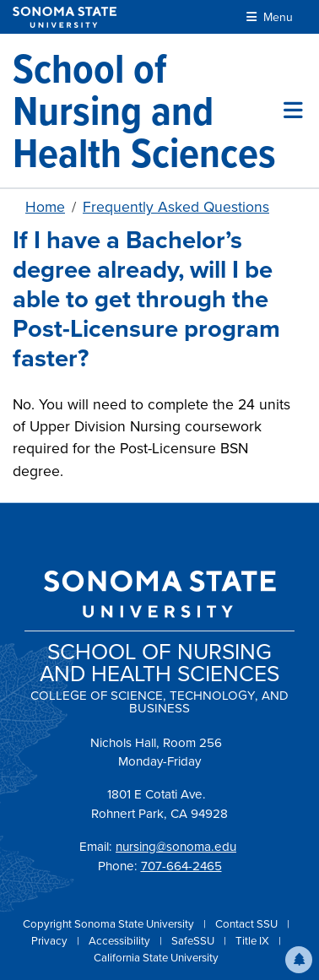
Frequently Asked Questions (176, 207)
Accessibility (121, 941)
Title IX (254, 941)
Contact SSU (248, 924)
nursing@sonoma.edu (176, 847)
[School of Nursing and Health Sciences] (148, 111)
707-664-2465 (181, 866)
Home (45, 207)
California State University (156, 958)
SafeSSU (194, 941)
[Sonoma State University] (65, 17)
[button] (299, 960)
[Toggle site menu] (293, 111)
